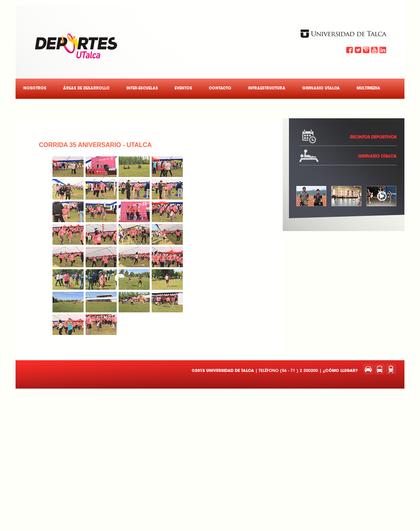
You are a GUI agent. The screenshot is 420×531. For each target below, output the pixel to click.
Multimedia (368, 89)
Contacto (220, 89)
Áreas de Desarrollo (86, 89)
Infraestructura (267, 89)
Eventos (183, 89)
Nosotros (35, 89)
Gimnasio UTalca (321, 89)
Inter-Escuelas (142, 89)
